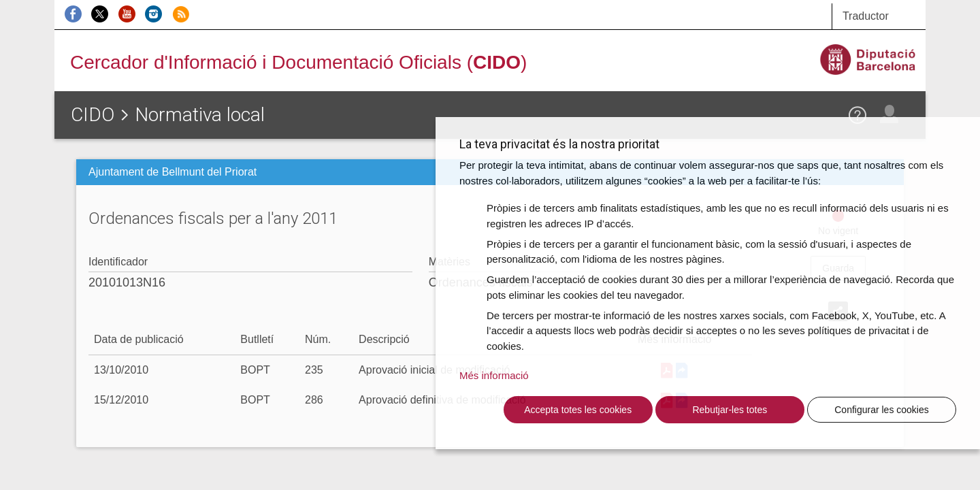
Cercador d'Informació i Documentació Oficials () (298, 62)
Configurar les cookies (882, 410)
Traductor (866, 16)
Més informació (494, 375)
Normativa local (200, 115)
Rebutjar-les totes (730, 410)
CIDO (93, 115)
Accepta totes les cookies (578, 410)
